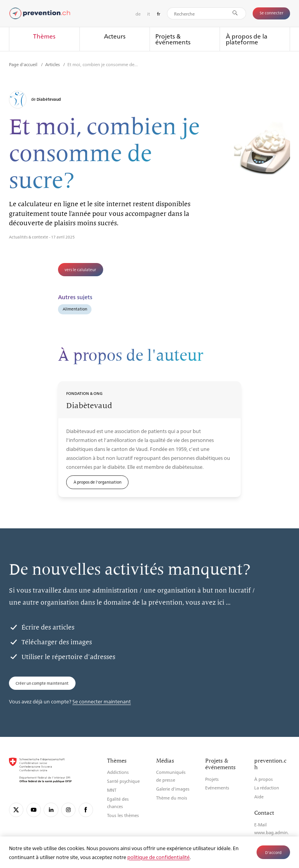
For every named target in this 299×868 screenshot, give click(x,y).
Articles (53, 64)
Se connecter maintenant (102, 701)
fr (159, 14)
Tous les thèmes (123, 815)
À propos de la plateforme (247, 39)
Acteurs (115, 36)
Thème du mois (172, 798)
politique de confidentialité (158, 857)
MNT (112, 790)
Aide (259, 797)
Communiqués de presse (171, 776)
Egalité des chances (118, 803)
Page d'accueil (24, 64)
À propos (264, 779)
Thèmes (44, 36)
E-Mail (260, 825)
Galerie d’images (173, 789)
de (138, 14)
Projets (212, 779)
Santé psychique (123, 781)
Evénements (217, 788)
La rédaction (267, 788)
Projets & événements (173, 39)
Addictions (118, 772)
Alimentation (75, 309)
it (149, 14)
